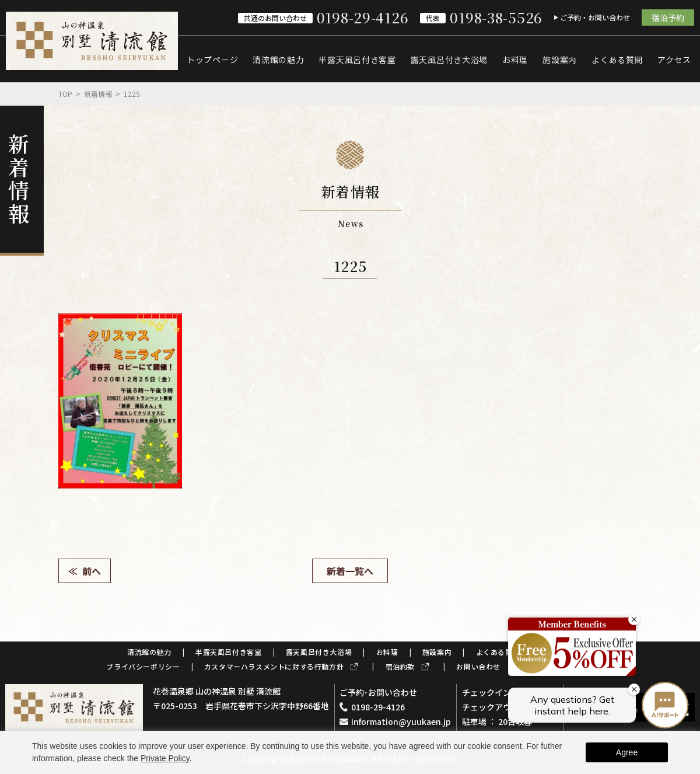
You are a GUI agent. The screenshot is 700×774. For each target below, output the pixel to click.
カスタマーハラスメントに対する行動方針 (274, 666)
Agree (627, 752)
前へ (92, 571)
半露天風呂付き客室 (357, 60)
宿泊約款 (400, 666)
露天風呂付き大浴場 (449, 60)
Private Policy (165, 758)
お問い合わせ (478, 666)
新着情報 (98, 94)
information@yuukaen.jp (401, 721)
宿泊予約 (668, 18)
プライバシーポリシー (143, 666)
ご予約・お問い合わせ (595, 17)
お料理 (515, 60)
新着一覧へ (350, 571)
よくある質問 (617, 60)
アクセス (674, 60)
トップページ (212, 60)
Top (65, 94)
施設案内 (560, 60)
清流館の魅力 (278, 60)
